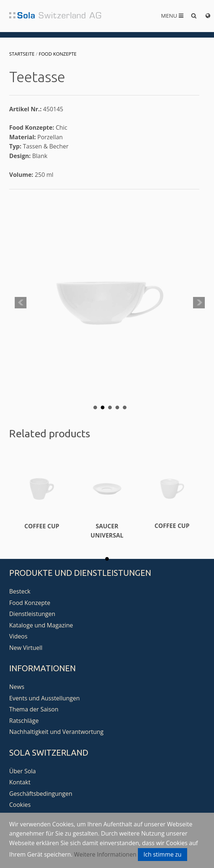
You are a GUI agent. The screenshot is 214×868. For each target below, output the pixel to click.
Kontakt (20, 782)
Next (199, 303)
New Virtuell (26, 648)
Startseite (22, 54)
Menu (172, 15)
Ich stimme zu (163, 854)
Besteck (20, 591)
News (17, 687)
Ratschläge (24, 721)
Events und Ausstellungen (44, 698)
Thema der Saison (34, 709)
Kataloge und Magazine (41, 625)
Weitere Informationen (105, 854)
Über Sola (22, 771)
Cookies (20, 805)
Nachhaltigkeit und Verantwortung (56, 732)
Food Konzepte (58, 54)
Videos (18, 636)
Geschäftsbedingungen (41, 794)
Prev (21, 303)
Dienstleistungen (32, 614)
